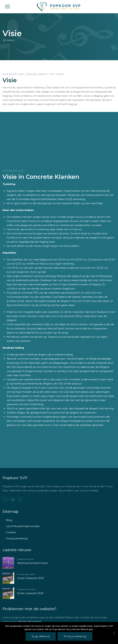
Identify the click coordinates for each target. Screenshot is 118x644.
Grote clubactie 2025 (30, 593)
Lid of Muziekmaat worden (23, 526)
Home (8, 40)
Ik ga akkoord (41, 636)
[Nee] (114, 633)
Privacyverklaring (17, 538)
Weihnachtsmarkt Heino (33, 563)
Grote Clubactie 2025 (30, 578)
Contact (11, 532)
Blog (9, 520)
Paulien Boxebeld (30, 622)
